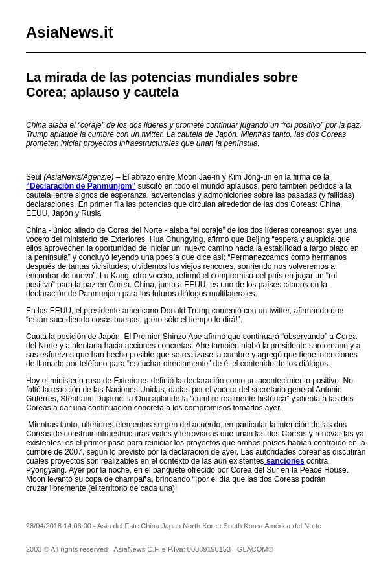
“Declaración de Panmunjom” (81, 186)
